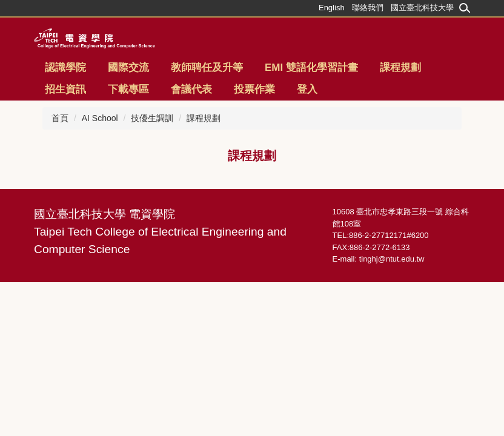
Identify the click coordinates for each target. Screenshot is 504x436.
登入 (307, 89)
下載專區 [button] (128, 89)
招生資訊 (65, 89)
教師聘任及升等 (207, 68)
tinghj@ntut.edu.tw (392, 259)
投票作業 (254, 89)
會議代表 (191, 89)
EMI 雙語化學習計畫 (311, 68)
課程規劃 (400, 68)
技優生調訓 (152, 118)
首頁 (60, 118)
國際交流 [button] (128, 68)
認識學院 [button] (65, 68)
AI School (100, 118)
